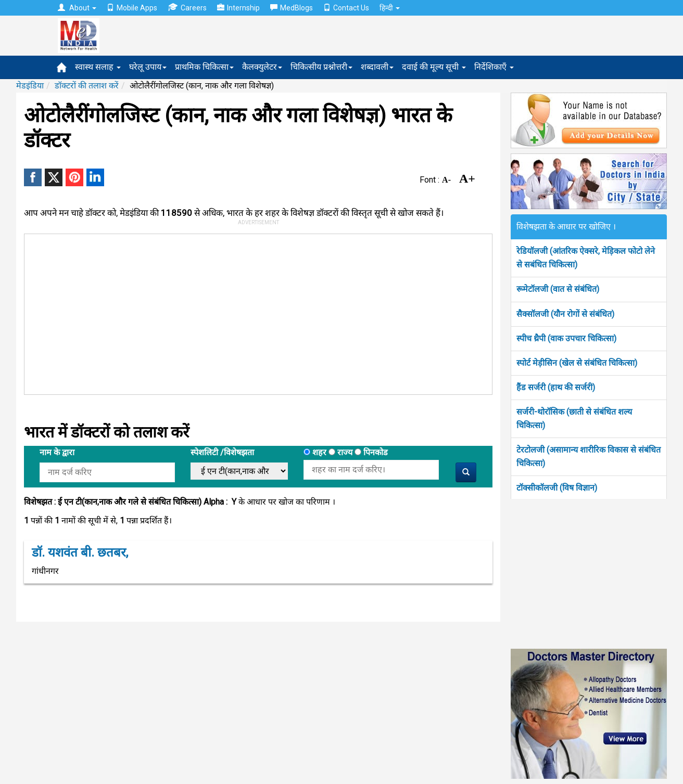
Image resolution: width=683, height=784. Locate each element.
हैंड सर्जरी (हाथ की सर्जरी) (556, 387)
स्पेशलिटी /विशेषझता (222, 452)
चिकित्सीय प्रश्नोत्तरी (321, 67)
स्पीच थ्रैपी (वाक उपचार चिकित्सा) (566, 338)
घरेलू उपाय (148, 67)
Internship (238, 8)
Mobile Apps (132, 8)
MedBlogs (292, 8)
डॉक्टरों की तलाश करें (87, 86)
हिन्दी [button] (390, 8)
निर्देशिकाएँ (494, 67)
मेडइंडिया (30, 86)
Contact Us (346, 8)
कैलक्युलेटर (262, 67)
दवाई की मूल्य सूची (434, 67)
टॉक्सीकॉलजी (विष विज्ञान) (557, 488)
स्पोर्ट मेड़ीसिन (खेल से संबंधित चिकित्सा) (577, 363)
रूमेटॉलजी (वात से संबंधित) (558, 289)
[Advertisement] (254, 312)
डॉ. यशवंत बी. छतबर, (80, 552)
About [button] (77, 8)
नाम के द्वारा (57, 452)
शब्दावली (377, 67)
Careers (187, 8)
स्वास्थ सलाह (98, 67)
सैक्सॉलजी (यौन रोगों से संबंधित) (565, 314)
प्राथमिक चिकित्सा (204, 67)
